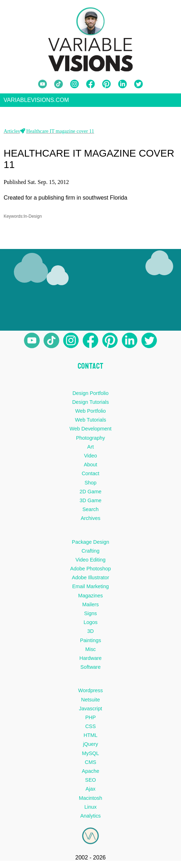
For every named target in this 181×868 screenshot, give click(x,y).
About (91, 467)
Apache (90, 773)
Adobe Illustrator (90, 580)
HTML (90, 737)
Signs (91, 615)
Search (91, 511)
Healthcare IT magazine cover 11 (60, 133)
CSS (91, 728)
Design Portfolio (91, 395)
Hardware (90, 660)
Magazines (91, 598)
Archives (90, 520)
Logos (90, 624)
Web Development (90, 431)
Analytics (91, 818)
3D (90, 634)
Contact (91, 476)
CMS (91, 764)
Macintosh (91, 800)
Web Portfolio (90, 413)
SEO (90, 782)
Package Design (90, 544)
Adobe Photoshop (90, 571)
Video (90, 458)
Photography (91, 440)
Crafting (90, 553)
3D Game (91, 503)
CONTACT (90, 368)
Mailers (90, 607)
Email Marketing (90, 589)
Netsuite (90, 702)
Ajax (91, 791)
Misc (91, 651)
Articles (12, 133)
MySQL (91, 755)
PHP (91, 720)
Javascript (90, 711)
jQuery (90, 747)
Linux (90, 809)
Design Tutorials (90, 404)
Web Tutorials (91, 422)
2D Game (91, 494)
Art (90, 449)
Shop (91, 485)
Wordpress (90, 693)
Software (90, 669)
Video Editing (90, 562)
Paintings (90, 642)
